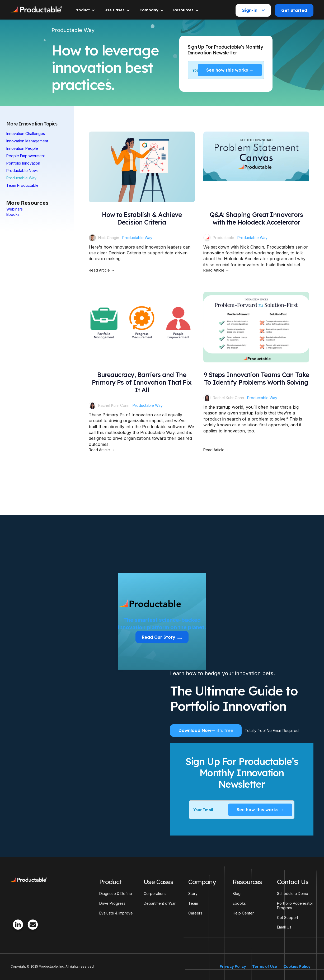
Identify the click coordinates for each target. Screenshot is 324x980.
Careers (195, 913)
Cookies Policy (297, 967)
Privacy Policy (233, 967)
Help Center (243, 913)
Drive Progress (112, 903)
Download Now (206, 730)
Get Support (288, 918)
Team (193, 903)
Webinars (15, 209)
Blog (237, 894)
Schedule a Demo (293, 894)
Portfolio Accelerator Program (295, 906)
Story (193, 894)
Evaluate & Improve (116, 913)
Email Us (284, 927)
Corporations (155, 894)
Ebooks (13, 214)
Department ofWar (160, 903)
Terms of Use (265, 967)
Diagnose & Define (116, 894)
